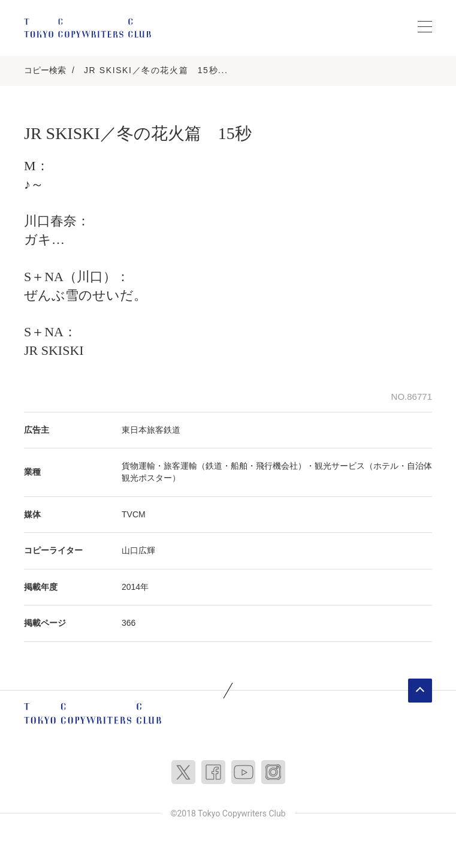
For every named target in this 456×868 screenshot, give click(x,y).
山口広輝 (138, 550)
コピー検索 (45, 70)
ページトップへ (420, 691)
